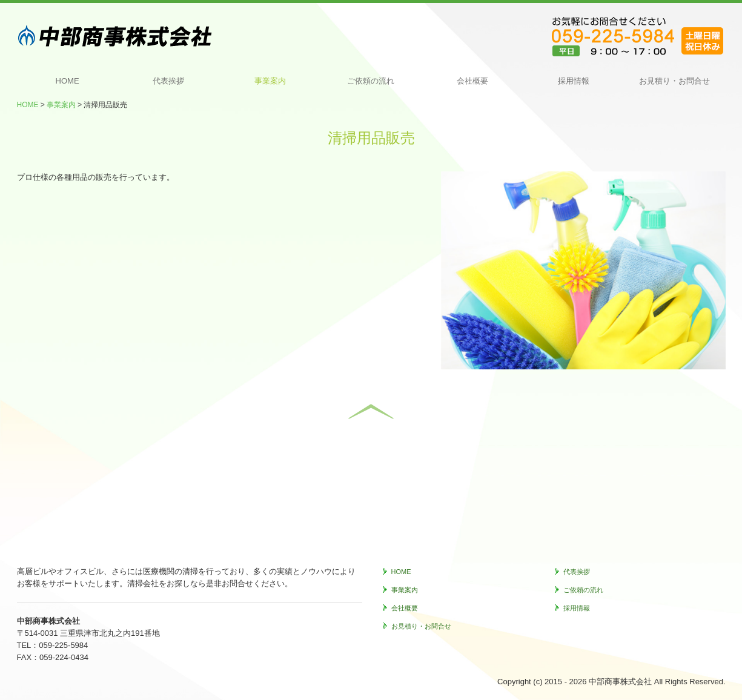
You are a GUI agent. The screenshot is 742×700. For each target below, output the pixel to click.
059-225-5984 (63, 645)
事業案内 (270, 81)
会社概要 (472, 81)
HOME (68, 81)
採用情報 (574, 81)
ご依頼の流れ (371, 81)
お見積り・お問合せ (674, 81)
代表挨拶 (168, 81)
